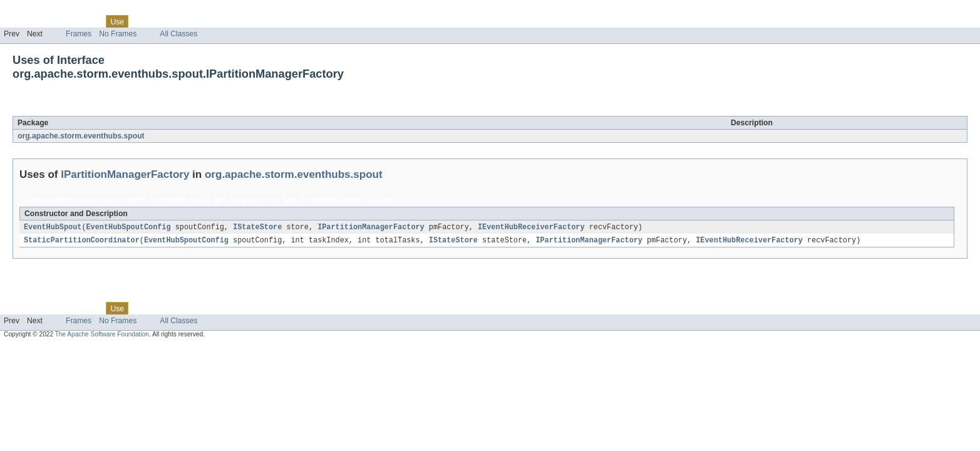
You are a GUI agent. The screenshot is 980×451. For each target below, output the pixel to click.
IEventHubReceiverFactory (531, 227)
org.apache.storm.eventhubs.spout (81, 136)
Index (214, 21)
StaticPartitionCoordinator (82, 241)
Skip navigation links (34, 11)
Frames (79, 34)
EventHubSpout (53, 227)
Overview (20, 21)
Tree (143, 21)
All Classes (178, 34)
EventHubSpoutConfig (129, 227)
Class (90, 21)
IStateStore (257, 227)
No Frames (118, 34)
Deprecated (178, 21)
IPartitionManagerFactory (132, 109)
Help (239, 21)
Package (58, 21)
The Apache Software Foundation (102, 335)
